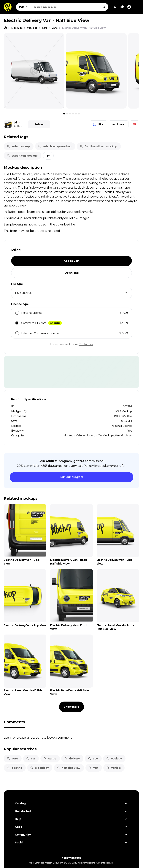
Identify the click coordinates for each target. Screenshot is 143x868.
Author (18, 126)
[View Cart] (115, 7)
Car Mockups (106, 435)
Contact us (86, 344)
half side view (68, 768)
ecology (114, 759)
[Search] (104, 7)
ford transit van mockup (98, 146)
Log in (8, 737)
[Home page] (5, 28)
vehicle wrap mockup (55, 146)
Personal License (121, 426)
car (31, 759)
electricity (39, 768)
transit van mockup (22, 156)
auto (12, 759)
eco (93, 759)
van (93, 768)
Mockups (69, 435)
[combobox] (70, 7)
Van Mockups (123, 435)
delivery (72, 759)
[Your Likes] (122, 7)
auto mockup (18, 146)
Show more (71, 707)
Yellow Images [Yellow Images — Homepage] (71, 858)
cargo (50, 759)
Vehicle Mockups (86, 435)
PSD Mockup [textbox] (23, 293)
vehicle (114, 768)
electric (14, 768)
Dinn (17, 123)
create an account (30, 737)
